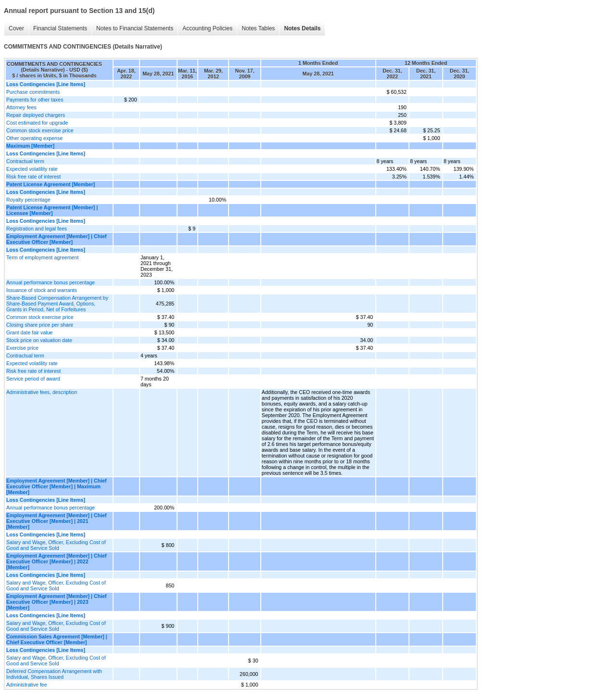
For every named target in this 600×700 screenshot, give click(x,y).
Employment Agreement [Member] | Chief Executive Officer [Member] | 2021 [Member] (57, 521)
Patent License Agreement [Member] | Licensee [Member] (52, 210)
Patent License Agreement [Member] (51, 184)
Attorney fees (21, 107)
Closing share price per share (40, 325)
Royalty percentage (28, 200)
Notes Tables (258, 28)
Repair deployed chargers (36, 115)
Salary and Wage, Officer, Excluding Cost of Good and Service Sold (56, 545)
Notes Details (302, 28)
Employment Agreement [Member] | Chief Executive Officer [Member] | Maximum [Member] (57, 486)
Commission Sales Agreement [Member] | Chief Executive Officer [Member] (57, 639)
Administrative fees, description (42, 392)
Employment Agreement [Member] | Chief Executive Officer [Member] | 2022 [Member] (57, 561)
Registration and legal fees (37, 229)
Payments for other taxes (35, 100)
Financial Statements (60, 28)
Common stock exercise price (40, 130)
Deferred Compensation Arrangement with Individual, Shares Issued (54, 674)
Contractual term (25, 161)
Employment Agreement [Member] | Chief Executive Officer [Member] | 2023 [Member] (57, 602)
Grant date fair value (30, 332)
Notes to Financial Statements (135, 28)
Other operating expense (34, 138)
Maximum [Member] (30, 146)
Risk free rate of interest (33, 177)
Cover (16, 28)
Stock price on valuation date (39, 340)
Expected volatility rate (32, 169)
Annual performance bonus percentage (51, 282)
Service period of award (33, 379)
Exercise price (22, 348)
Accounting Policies (207, 28)
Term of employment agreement (42, 257)
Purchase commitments (33, 92)
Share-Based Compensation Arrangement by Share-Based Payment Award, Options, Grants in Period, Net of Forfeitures (57, 304)
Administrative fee (27, 685)
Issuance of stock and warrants (42, 290)
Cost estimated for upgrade (37, 123)
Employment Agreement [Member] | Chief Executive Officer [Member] (57, 239)
